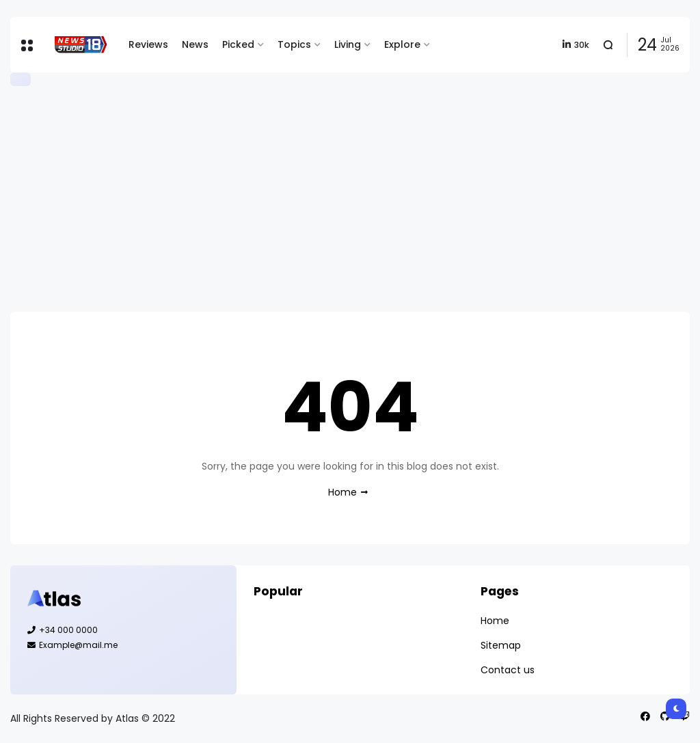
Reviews (148, 44)
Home (342, 492)
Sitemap (501, 645)
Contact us (508, 670)
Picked (238, 44)
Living (348, 44)
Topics (294, 44)
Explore (402, 44)
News (195, 44)
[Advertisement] (350, 199)
